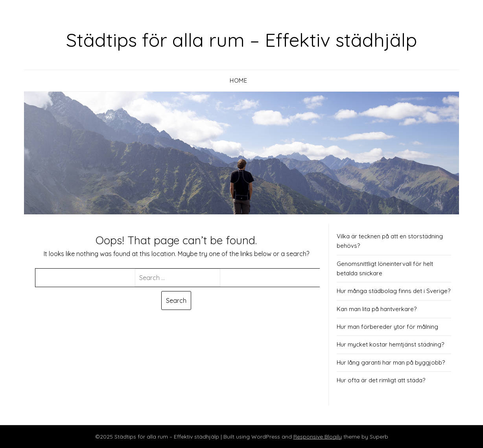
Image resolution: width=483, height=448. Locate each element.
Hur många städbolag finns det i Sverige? (394, 291)
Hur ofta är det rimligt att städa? (381, 380)
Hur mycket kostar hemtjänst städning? (390, 344)
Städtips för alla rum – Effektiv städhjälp (241, 40)
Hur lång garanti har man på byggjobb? (391, 362)
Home (238, 80)
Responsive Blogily (318, 437)
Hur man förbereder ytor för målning (387, 327)
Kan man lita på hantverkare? (377, 309)
